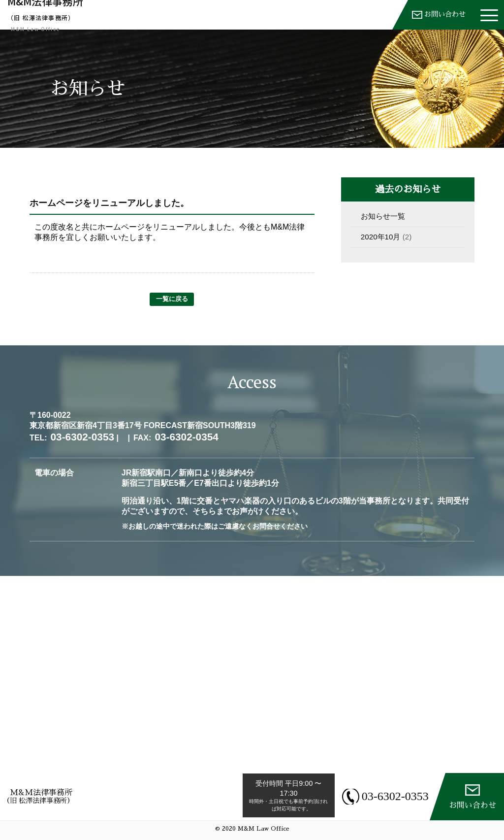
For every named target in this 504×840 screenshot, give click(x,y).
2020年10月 (381, 237)
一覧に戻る (172, 299)
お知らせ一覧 (383, 216)
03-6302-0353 (390, 796)
